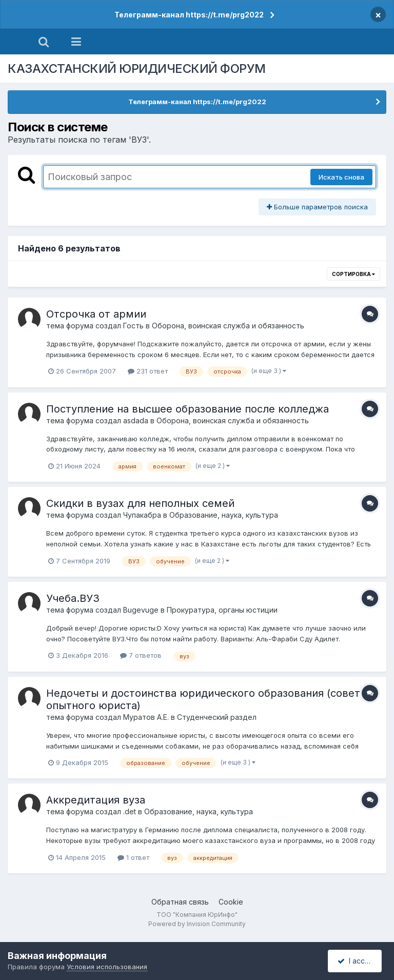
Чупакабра (142, 515)
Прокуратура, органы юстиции (222, 610)
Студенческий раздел (217, 717)
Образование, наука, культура (224, 515)
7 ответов (141, 655)
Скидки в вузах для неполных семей (140, 503)
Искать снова (341, 177)
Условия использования (107, 967)
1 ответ (133, 857)
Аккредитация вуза (96, 800)
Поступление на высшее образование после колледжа (188, 409)
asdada (136, 420)
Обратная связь (180, 902)
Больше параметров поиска (317, 207)
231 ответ (148, 371)
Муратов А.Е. (146, 717)
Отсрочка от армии (96, 314)
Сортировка (353, 274)
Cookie (231, 902)
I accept (356, 961)
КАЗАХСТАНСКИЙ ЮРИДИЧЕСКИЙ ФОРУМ (137, 68)
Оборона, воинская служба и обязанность (228, 326)
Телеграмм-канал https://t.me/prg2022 (189, 15)
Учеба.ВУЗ (73, 598)
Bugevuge (141, 610)
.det (130, 811)
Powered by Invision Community (197, 924)
